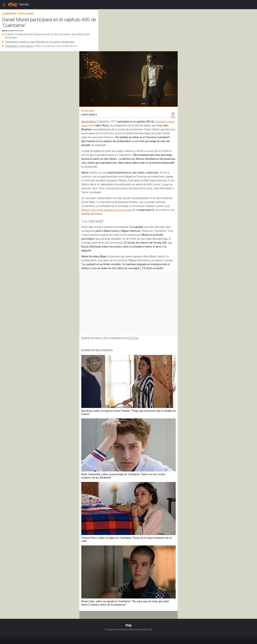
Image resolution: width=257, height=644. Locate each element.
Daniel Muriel (89, 122)
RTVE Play (132, 338)
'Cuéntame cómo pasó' (19, 46)
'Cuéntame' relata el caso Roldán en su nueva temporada (40, 42)
